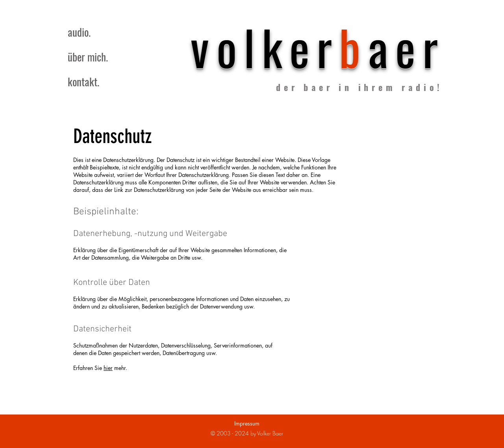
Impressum (247, 423)
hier (108, 368)
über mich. (88, 57)
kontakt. (83, 82)
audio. (79, 32)
